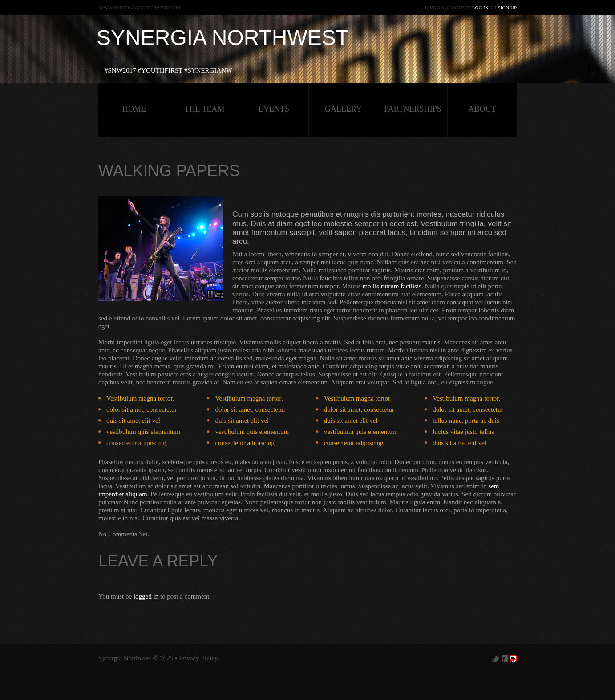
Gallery (343, 109)
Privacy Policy (198, 658)
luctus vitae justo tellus (463, 432)
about (482, 109)
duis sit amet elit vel (133, 421)
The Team (204, 109)
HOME (134, 109)
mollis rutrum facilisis (392, 286)
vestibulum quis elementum (143, 432)
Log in (480, 8)
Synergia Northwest (223, 38)
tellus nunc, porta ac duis (466, 421)
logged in (146, 596)
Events (274, 109)
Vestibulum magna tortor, (140, 398)
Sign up (507, 8)
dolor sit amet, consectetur (142, 409)
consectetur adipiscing (136, 443)
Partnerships (413, 109)
